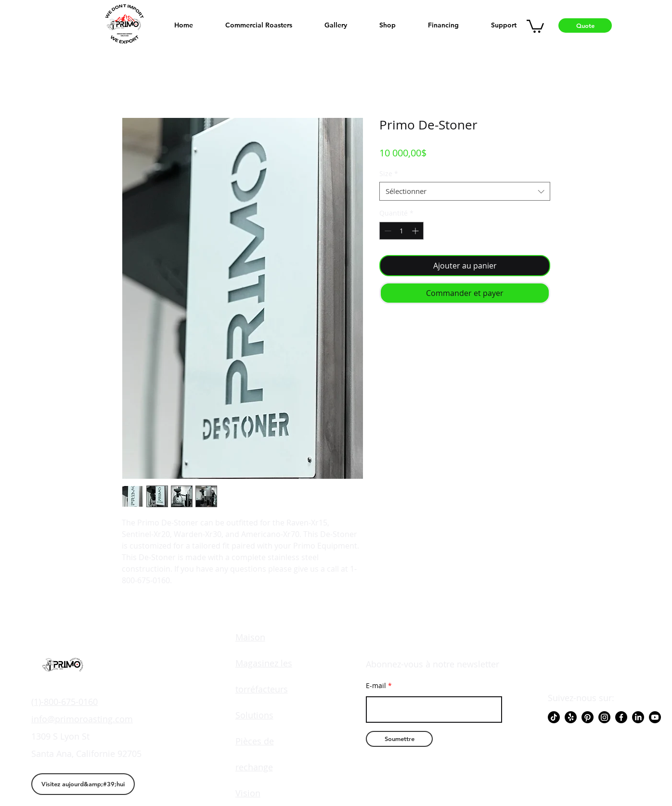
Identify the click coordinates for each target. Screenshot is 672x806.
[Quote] (585, 26)
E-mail (376, 686)
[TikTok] (554, 717)
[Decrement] (387, 231)
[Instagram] (604, 717)
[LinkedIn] (638, 717)
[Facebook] (621, 717)
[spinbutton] (401, 231)
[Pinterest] (588, 717)
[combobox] (465, 191)
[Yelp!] (571, 717)
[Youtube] (655, 717)
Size (389, 173)
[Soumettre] (399, 739)
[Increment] (416, 231)
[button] (535, 26)
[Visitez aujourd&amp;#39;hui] (83, 784)
